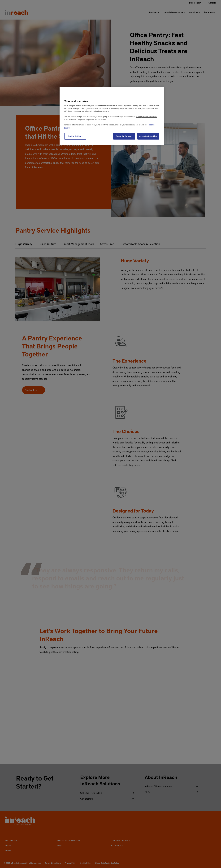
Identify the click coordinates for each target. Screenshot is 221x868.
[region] (112, 116)
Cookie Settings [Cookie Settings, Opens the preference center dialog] (75, 136)
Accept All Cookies (148, 136)
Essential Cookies (124, 136)
